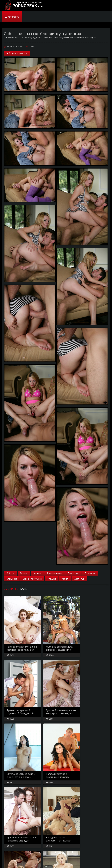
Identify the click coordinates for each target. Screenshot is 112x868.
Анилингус (79, 579)
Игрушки (52, 579)
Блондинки (12, 579)
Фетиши (37, 573)
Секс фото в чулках (32, 579)
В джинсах (90, 573)
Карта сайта (21, 861)
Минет (65, 579)
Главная (8, 861)
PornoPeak (23, 6)
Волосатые (73, 573)
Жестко (24, 573)
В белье (10, 573)
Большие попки (55, 573)
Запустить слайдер (17, 53)
